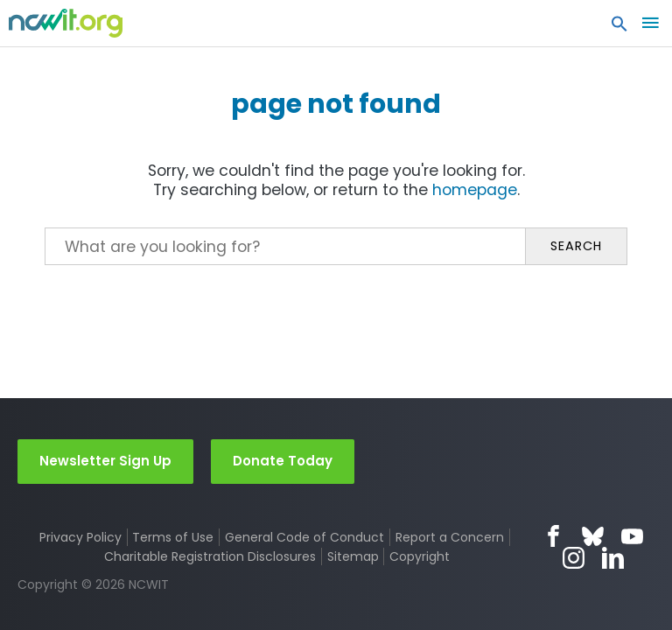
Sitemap (353, 556)
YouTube (632, 536)
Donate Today (283, 461)
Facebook (553, 536)
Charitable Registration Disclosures (210, 556)
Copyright (420, 556)
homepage (475, 190)
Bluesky (593, 536)
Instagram (574, 558)
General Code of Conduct (304, 537)
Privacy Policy (80, 537)
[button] (619, 28)
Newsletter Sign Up (105, 461)
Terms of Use (173, 537)
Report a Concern (450, 537)
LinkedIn (613, 558)
